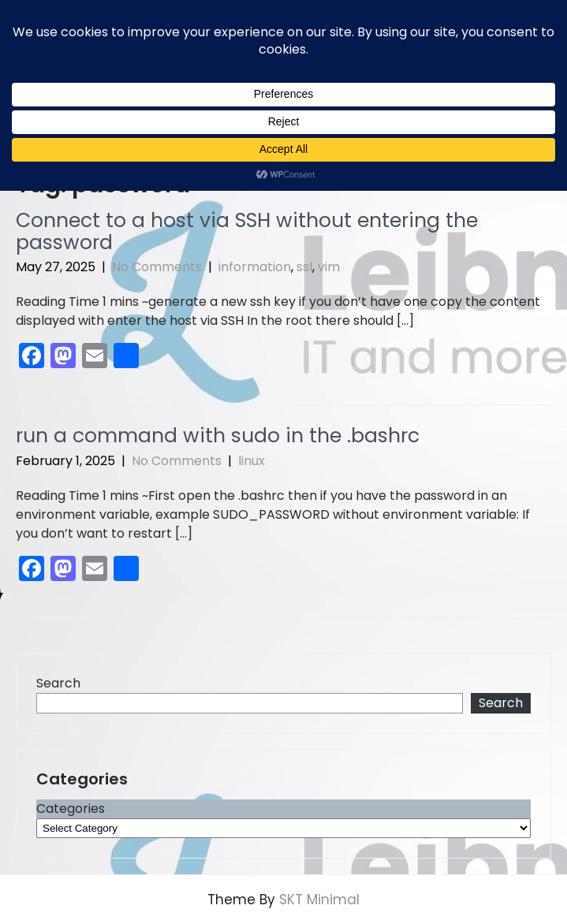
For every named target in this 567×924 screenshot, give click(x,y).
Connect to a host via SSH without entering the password (247, 231)
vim (329, 267)
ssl (304, 267)
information (255, 267)
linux (252, 461)
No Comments (157, 267)
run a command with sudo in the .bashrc (218, 436)
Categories (71, 808)
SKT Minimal (319, 900)
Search (58, 683)
